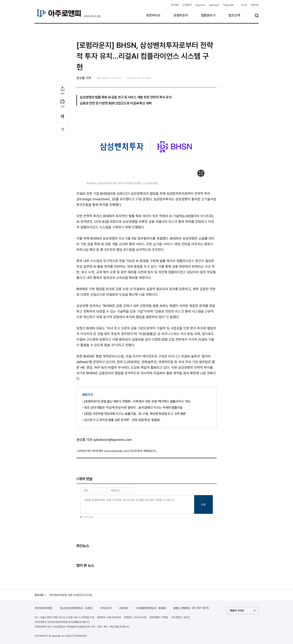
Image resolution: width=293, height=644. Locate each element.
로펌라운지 (181, 15)
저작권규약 (106, 608)
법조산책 (234, 15)
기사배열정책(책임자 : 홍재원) (151, 608)
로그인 (244, 5)
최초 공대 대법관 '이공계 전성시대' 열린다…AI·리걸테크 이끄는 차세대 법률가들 (133, 408)
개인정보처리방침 (43, 608)
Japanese (214, 5)
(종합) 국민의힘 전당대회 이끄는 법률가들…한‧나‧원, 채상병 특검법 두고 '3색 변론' (135, 414)
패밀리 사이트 (237, 611)
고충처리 (123, 608)
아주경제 (175, 5)
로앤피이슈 (153, 15)
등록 (203, 504)
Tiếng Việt (228, 5)
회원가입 (255, 5)
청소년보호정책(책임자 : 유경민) (76, 608)
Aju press (200, 5)
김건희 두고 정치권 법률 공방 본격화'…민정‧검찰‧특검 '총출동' (122, 420)
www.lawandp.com (117, 451)
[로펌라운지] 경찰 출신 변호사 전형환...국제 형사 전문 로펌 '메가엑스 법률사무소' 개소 (137, 401)
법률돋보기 (208, 15)
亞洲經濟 (187, 5)
